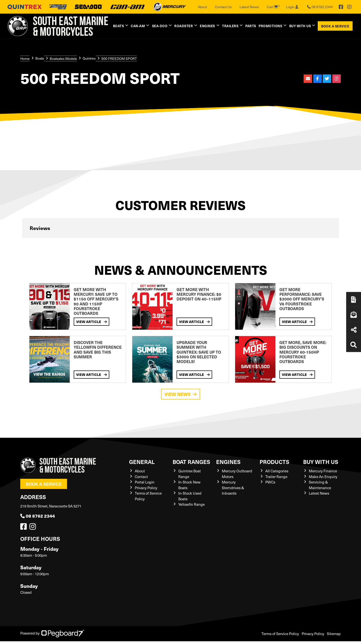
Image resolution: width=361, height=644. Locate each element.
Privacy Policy (146, 488)
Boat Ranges (191, 462)
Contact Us (223, 7)
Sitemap (334, 634)
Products (274, 462)
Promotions (270, 26)
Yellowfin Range (192, 504)
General (142, 462)
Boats (119, 26)
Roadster (184, 26)
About (202, 7)
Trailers (230, 26)
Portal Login (145, 482)
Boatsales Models (63, 58)
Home (25, 58)
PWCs (270, 482)
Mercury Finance (323, 471)
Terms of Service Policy (280, 634)
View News (180, 394)
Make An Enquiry (323, 477)
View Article (91, 322)
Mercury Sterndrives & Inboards (233, 488)
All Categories (277, 471)
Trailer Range (276, 477)
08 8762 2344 (38, 516)
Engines (207, 26)
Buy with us (300, 26)
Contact (141, 477)
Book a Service (335, 26)
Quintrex (89, 58)
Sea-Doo (160, 26)
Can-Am (138, 26)
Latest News (249, 7)
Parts (251, 26)
